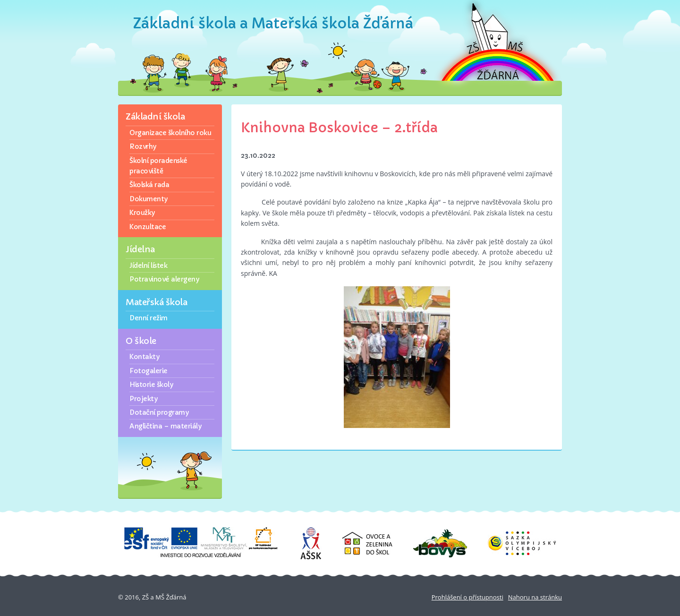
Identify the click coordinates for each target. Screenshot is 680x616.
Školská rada (149, 185)
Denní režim (149, 318)
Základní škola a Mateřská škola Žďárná (273, 23)
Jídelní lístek (148, 265)
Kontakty (144, 357)
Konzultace (148, 227)
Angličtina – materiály (165, 426)
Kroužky (142, 213)
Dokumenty (149, 199)
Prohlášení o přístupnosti (467, 597)
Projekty (143, 399)
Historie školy (151, 385)
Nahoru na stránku (535, 597)
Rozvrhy (143, 146)
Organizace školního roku (170, 133)
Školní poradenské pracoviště (158, 166)
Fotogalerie (149, 371)
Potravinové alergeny (164, 279)
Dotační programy (159, 412)
